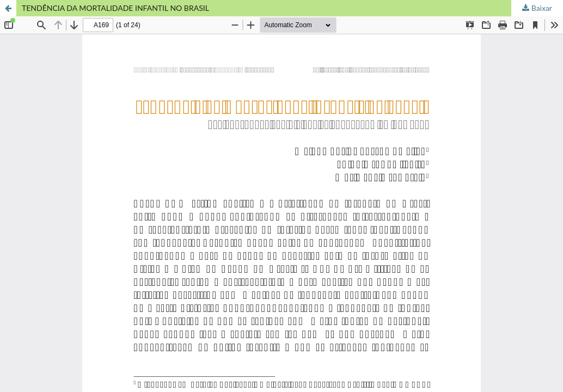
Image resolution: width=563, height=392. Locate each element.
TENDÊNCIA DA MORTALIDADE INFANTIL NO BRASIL (115, 8)
